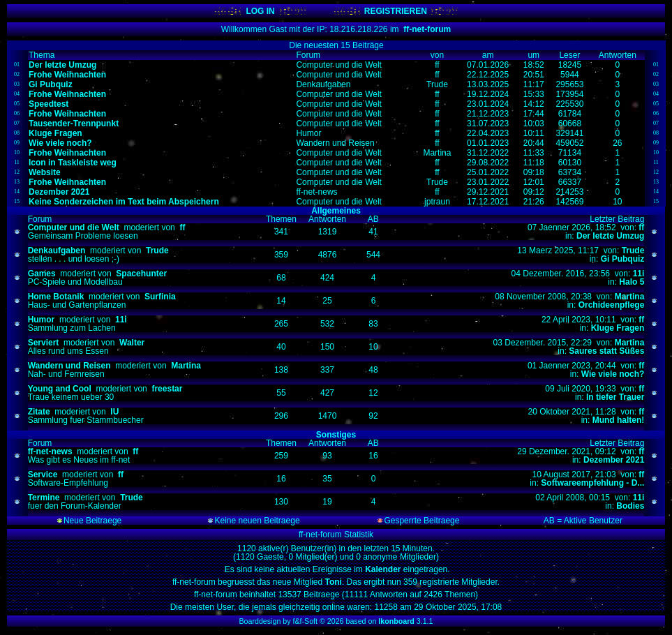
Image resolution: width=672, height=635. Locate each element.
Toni (332, 582)
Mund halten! (619, 420)
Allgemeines (336, 211)
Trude (157, 251)
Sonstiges (336, 435)
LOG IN (260, 11)
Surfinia (160, 297)
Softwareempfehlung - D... (592, 483)
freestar (167, 389)
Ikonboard (396, 621)
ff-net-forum (427, 29)
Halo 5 (632, 282)
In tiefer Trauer (615, 397)
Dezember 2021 (614, 460)
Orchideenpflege (612, 305)
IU (114, 412)
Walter (132, 343)
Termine (44, 498)
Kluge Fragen (618, 328)
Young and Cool (60, 389)
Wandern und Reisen (69, 366)
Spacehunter (141, 274)
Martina (630, 297)
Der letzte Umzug (610, 236)
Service (43, 475)
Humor (42, 320)
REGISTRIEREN (396, 11)
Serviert (44, 343)
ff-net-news (50, 451)
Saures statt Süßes (606, 351)
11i (639, 274)
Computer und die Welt (74, 227)
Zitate (39, 412)
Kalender (384, 569)
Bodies (630, 506)
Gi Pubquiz (623, 259)
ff (182, 227)
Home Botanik (56, 297)
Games (42, 274)
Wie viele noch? (613, 374)
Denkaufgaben (57, 251)
